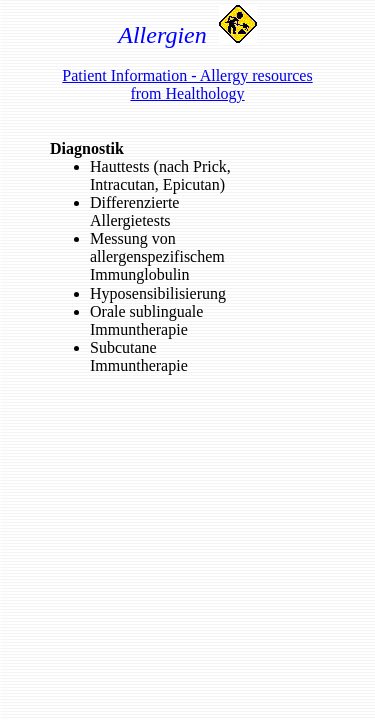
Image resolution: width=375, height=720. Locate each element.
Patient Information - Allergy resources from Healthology (187, 84)
